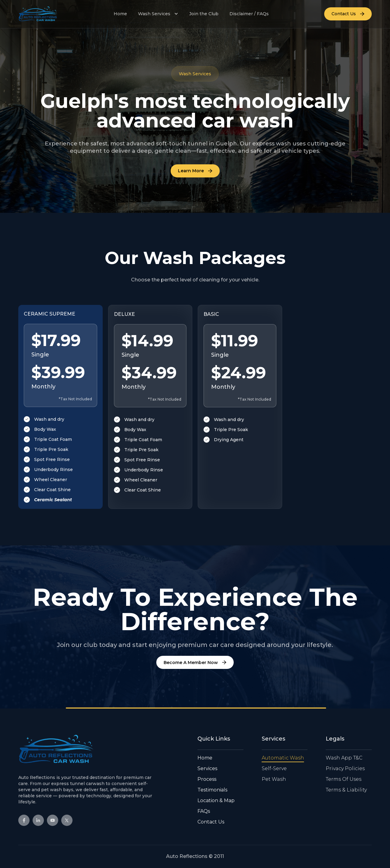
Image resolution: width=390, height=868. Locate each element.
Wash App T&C (344, 758)
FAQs (204, 811)
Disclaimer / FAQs (249, 14)
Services (207, 768)
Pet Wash (274, 779)
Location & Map (216, 800)
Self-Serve (274, 768)
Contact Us (211, 822)
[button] (158, 14)
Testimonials (212, 790)
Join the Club (204, 14)
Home (120, 14)
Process (207, 779)
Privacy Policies (345, 768)
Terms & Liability (346, 790)
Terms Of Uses (344, 779)
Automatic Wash (283, 758)
